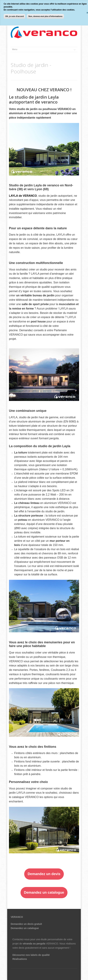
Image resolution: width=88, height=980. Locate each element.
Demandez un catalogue (44, 892)
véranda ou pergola (34, 944)
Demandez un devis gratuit (26, 924)
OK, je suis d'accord (14, 16)
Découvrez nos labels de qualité (31, 955)
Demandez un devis (44, 874)
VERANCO (52, 944)
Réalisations (20, 959)
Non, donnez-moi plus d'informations (45, 16)
